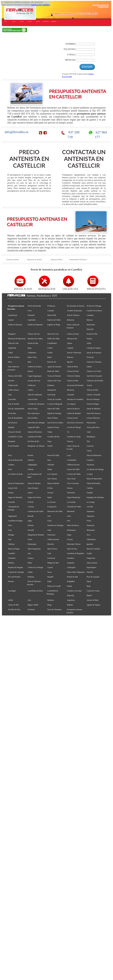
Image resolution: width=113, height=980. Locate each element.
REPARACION (47, 287)
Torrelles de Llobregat (55, 525)
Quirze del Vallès (54, 409)
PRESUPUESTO (96, 287)
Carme (89, 451)
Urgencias (38, 21)
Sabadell (11, 427)
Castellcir (90, 460)
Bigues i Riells (33, 605)
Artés (69, 516)
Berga (49, 605)
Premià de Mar (92, 334)
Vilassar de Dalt (73, 371)
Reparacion (30, 21)
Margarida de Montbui (36, 535)
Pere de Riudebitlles (15, 418)
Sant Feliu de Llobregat (36, 423)
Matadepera (91, 437)
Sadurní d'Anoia (53, 427)
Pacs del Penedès (14, 577)
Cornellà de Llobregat (16, 572)
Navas (50, 572)
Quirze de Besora (73, 409)
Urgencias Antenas (56, 260)
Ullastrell (31, 315)
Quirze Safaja (33, 409)
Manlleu (11, 563)
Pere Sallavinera (34, 413)
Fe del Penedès (13, 446)
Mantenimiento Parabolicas (78, 260)
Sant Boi (11, 381)
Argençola (90, 516)
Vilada (50, 432)
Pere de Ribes (33, 418)
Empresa (14, 21)
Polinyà (89, 339)
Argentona (71, 600)
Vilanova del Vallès (15, 376)
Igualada (90, 544)
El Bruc (50, 488)
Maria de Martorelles (94, 479)
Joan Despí (51, 395)
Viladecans (32, 385)
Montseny (71, 390)
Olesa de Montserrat (94, 455)
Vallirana (11, 544)
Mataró (30, 371)
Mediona (51, 600)
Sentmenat (90, 525)
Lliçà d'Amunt (33, 488)
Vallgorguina (32, 465)
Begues (89, 595)
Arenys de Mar (13, 605)
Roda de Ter (52, 362)
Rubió (50, 357)
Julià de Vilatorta (73, 315)
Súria (10, 469)
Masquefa (12, 441)
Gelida (30, 572)
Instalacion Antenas (13, 260)
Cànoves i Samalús (94, 395)
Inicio (6, 21)
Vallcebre (51, 465)
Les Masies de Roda (15, 474)
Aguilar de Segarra (93, 605)
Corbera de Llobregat (35, 567)
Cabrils (50, 348)
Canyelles (71, 395)
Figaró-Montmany (74, 497)
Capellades (32, 320)
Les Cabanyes (52, 474)
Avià (49, 516)
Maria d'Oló (52, 315)
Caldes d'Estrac (14, 390)
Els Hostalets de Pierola (76, 306)
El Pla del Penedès (34, 306)
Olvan (89, 521)
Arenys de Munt (93, 600)
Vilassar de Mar (92, 390)
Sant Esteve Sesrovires (75, 423)
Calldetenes (32, 353)
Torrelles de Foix (14, 610)
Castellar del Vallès (35, 437)
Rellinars (31, 577)
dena (49, 460)
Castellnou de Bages (15, 521)
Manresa (70, 357)
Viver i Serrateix (73, 483)
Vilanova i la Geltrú (94, 371)
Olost (10, 525)
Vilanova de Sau (34, 334)
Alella (89, 343)
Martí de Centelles (93, 549)
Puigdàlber (71, 581)
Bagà (30, 348)
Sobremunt (51, 535)
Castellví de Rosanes (75, 311)
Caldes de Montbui (74, 413)
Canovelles (12, 399)
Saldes (50, 469)
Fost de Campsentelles (16, 409)
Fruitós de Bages (93, 404)
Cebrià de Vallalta (73, 376)
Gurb (49, 553)
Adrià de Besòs (73, 367)
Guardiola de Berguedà (75, 553)
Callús (10, 353)
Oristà (30, 539)
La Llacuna (51, 502)
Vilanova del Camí (54, 381)
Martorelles (91, 325)
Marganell (12, 334)
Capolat (11, 320)
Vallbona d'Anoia (73, 465)
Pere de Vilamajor (93, 399)
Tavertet (50, 493)
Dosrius (70, 488)
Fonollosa (71, 558)
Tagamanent (12, 516)
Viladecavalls (13, 385)
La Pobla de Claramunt (36, 404)
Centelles (51, 311)
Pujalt (49, 581)
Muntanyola (52, 390)
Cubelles (90, 488)
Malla (30, 563)
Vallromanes (91, 539)
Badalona (51, 385)
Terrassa (70, 441)
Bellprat (70, 605)
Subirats (31, 469)
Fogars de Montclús (15, 497)
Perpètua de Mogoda (16, 567)
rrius (29, 553)
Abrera (30, 493)
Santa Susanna (92, 563)
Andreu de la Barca (35, 367)
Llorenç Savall (72, 418)
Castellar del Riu (53, 437)
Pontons (11, 581)
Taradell (90, 493)
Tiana (49, 441)
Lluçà (49, 521)
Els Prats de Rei (33, 441)
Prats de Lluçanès (93, 577)
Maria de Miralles (34, 483)
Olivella (31, 525)
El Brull (31, 502)
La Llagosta (71, 404)
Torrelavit (31, 610)
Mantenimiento (46, 21)
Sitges (69, 535)
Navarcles (90, 357)
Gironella (11, 502)
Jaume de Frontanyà (94, 353)
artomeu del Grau (34, 381)
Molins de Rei (72, 339)
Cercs (30, 311)
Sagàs (30, 521)
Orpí (10, 539)
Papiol (89, 581)
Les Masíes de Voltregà (95, 469)
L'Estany (31, 507)
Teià (88, 441)
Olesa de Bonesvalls (15, 460)
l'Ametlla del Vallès (74, 507)
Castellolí (12, 553)
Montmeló (71, 511)
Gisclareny (51, 558)
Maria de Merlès (53, 483)
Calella (50, 353)
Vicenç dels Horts (93, 427)
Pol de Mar (12, 413)
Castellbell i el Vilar (15, 437)
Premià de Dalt (72, 577)
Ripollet (70, 362)
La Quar (90, 474)
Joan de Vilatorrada (74, 353)
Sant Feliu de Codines (55, 423)
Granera (31, 558)
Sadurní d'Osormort (35, 432)
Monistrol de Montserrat (17, 339)
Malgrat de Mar (53, 563)
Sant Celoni (71, 479)
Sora (29, 600)
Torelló (50, 446)
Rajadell (50, 577)
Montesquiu (32, 544)
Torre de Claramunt (54, 610)
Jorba (49, 530)
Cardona (11, 465)
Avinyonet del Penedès (75, 385)
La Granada (71, 502)
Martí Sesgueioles (34, 549)
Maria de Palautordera (16, 483)
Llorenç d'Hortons (93, 418)
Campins (70, 348)
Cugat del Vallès (34, 427)
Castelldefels (72, 460)
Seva (88, 535)
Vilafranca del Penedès (95, 381)
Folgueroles (91, 558)
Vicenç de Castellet (54, 399)
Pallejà (70, 586)
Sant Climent (52, 479)
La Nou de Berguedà (55, 404)
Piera (10, 455)
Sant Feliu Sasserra (94, 413)
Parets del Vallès (53, 455)
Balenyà (90, 320)
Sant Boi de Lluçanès (94, 376)
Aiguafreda (12, 348)
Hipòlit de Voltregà (54, 413)
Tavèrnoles (71, 493)
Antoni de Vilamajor (94, 362)
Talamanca (91, 511)
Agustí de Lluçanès (54, 367)
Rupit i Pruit (32, 357)
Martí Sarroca (52, 549)
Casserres (90, 446)
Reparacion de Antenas (35, 260)
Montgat (11, 535)
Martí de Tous (72, 549)
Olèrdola (31, 460)
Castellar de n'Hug (74, 437)
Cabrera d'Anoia (73, 334)
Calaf (89, 432)
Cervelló (90, 507)
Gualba (89, 553)
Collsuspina (71, 567)
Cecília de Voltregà (74, 427)
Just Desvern (13, 423)
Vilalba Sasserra (53, 539)
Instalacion (22, 21)
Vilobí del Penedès (93, 483)
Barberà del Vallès (54, 320)
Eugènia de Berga (54, 325)
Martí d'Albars (53, 418)
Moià (89, 586)
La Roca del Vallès (74, 474)
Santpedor (71, 563)
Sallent (89, 367)
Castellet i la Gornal (74, 591)
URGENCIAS (70, 287)
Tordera (11, 493)
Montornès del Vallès (55, 511)
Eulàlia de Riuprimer (35, 325)
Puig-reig (70, 595)
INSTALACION (23, 287)
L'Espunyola (52, 507)
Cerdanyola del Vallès (36, 511)
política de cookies (40, 5)
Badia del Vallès (53, 371)
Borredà (31, 516)
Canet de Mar (33, 399)
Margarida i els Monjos (36, 446)
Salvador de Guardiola (75, 399)
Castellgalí (12, 591)
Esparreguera (91, 567)
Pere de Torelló (13, 404)
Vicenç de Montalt (54, 376)
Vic (68, 432)
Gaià (10, 530)
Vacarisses (90, 465)
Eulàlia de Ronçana (15, 325)
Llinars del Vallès (73, 469)
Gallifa (11, 600)
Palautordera (91, 423)
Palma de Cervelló (54, 586)
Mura (10, 362)
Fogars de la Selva (34, 497)
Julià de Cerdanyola (35, 395)
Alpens (70, 343)
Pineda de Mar (33, 343)
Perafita (30, 455)
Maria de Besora (73, 525)
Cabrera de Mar (73, 381)
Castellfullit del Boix (35, 591)
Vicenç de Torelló (14, 432)
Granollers (12, 558)
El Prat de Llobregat (94, 306)
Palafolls (90, 572)
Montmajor (91, 530)
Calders (30, 390)
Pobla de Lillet (13, 343)
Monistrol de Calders (35, 339)
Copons (50, 567)
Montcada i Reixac (74, 544)
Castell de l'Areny (93, 591)
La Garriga (91, 502)
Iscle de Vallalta (14, 357)
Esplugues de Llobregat (95, 497)
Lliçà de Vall (13, 488)
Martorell (90, 329)
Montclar (51, 544)
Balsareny (71, 320)
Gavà (69, 455)
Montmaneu (71, 530)
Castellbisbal (52, 343)
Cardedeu (90, 315)
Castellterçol (13, 315)
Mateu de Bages (14, 549)
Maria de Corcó (53, 334)
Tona (10, 395)
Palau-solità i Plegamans (76, 572)
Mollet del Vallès (54, 339)
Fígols (50, 497)
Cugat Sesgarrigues (35, 376)
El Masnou (51, 306)
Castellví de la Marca (94, 311)
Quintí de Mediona (93, 409)
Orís (69, 521)
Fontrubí (31, 530)
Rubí (29, 362)
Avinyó (89, 385)
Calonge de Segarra (94, 348)
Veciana (70, 539)
